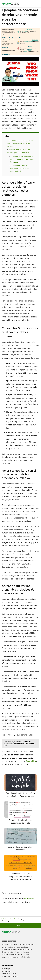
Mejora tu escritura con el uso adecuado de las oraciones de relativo (22, 159)
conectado (29, 899)
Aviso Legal (6, 969)
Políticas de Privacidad (10, 976)
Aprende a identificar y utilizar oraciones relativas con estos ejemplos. (20, 143)
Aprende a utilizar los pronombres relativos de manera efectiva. (20, 168)
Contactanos (7, 971)
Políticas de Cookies (9, 974)
